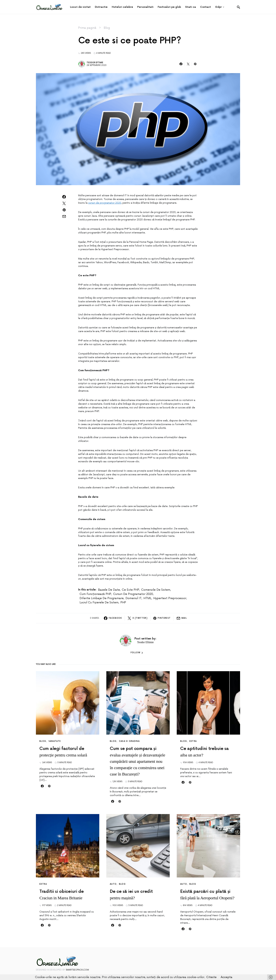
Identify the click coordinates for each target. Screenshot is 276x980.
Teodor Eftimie (95, 63)
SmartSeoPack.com (77, 970)
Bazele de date (109, 590)
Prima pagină (87, 28)
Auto (113, 884)
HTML (147, 598)
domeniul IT (134, 598)
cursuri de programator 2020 (105, 203)
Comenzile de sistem (156, 590)
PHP (123, 602)
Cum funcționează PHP (95, 594)
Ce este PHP (131, 590)
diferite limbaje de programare (102, 598)
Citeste (211, 977)
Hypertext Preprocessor (170, 598)
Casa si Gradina (129, 741)
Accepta (227, 977)
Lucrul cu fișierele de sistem (99, 602)
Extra (193, 741)
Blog (107, 28)
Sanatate (55, 741)
